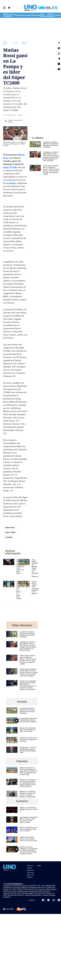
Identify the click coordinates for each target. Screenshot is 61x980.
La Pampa (11, 183)
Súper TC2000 (10, 167)
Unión (38, 15)
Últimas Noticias (7, 15)
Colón (33, 15)
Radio (39, 866)
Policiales (19, 15)
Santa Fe (13, 15)
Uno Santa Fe (5, 43)
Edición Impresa (51, 15)
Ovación (27, 15)
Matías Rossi (24, 43)
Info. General (44, 15)
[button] (4, 8)
